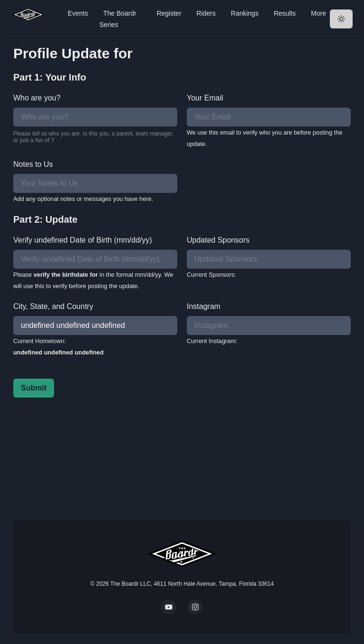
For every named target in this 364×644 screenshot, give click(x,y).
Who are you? (37, 98)
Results (285, 13)
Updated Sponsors (218, 240)
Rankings (245, 13)
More (318, 13)
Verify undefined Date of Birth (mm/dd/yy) (83, 240)
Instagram (204, 306)
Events (78, 13)
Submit (34, 388)
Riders (206, 13)
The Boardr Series (118, 19)
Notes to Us (33, 164)
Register (169, 13)
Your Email (205, 98)
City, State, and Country (53, 306)
